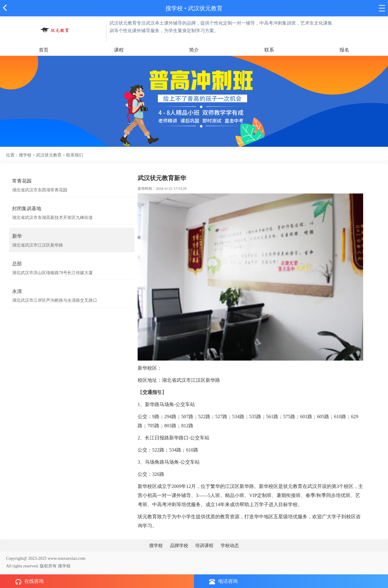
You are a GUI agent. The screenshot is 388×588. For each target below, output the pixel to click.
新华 (17, 236)
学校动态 (230, 546)
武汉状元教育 (205, 8)
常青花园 (22, 181)
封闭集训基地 (27, 208)
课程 (119, 50)
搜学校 (174, 8)
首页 (44, 50)
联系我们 (75, 155)
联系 (269, 50)
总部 (17, 264)
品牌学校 (179, 546)
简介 (194, 50)
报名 (344, 50)
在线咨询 (29, 582)
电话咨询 (223, 581)
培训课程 (204, 546)
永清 (17, 291)
